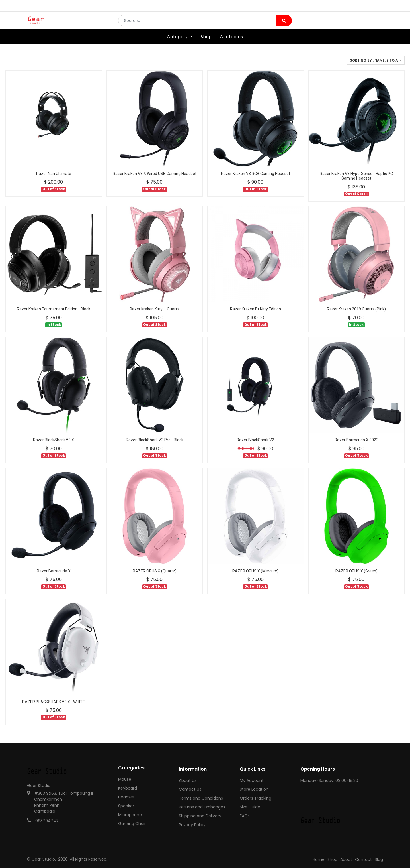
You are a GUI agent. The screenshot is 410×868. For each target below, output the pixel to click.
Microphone (130, 815)
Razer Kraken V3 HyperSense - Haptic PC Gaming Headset (356, 176)
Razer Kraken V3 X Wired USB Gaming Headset (155, 174)
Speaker (126, 806)
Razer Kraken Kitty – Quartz (154, 309)
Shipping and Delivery (200, 816)
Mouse (125, 779)
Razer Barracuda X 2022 (356, 440)
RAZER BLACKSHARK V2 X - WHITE (54, 702)
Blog (379, 859)
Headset (126, 797)
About (346, 859)
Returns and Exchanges (202, 807)
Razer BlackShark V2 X (54, 440)
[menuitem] (206, 45)
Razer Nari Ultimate (54, 174)
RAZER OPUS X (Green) (356, 571)
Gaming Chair (132, 824)
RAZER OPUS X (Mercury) (255, 571)
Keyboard (128, 788)
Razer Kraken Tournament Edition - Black (54, 309)
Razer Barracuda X (54, 571)
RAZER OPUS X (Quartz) (155, 571)
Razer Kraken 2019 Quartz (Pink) (356, 309)
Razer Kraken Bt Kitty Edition (256, 309)
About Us (188, 780)
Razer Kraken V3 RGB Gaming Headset (256, 174)
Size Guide (250, 807)
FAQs (245, 816)
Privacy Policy (192, 825)
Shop (332, 859)
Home (319, 859)
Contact (363, 859)
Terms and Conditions (201, 798)
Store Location (254, 789)
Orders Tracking (256, 798)
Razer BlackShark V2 (255, 440)
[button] (376, 60)
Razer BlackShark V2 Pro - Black (155, 440)
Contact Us (190, 789)
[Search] (284, 25)
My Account (252, 780)
